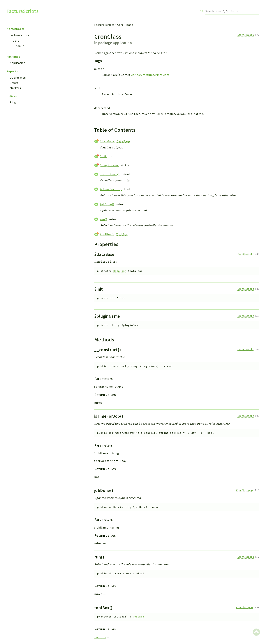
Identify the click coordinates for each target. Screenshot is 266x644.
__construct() (110, 174)
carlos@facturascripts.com (150, 75)
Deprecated (18, 78)
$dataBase (107, 141)
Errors (14, 83)
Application (17, 63)
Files (13, 102)
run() (104, 219)
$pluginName (109, 165)
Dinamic (18, 46)
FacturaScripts (23, 11)
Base (130, 25)
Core (16, 41)
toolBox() (107, 234)
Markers (15, 88)
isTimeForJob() (111, 189)
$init (103, 156)
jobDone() (107, 204)
